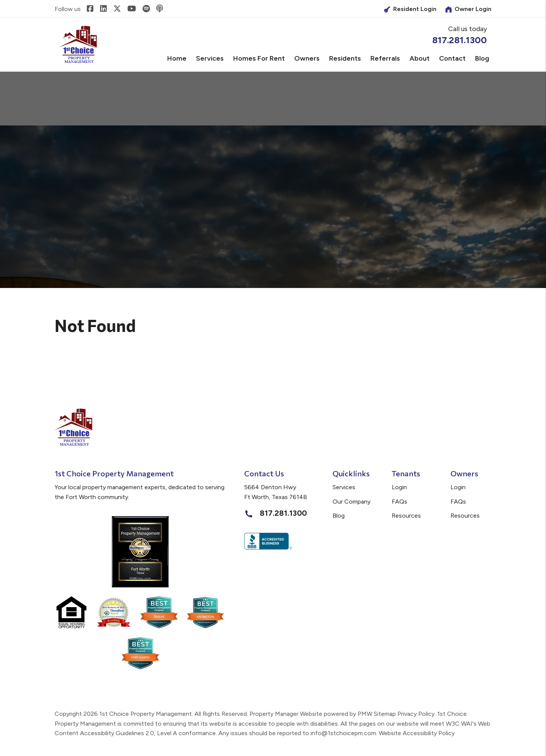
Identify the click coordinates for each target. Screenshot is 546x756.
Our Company (351, 502)
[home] (78, 44)
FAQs (399, 502)
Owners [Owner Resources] (307, 58)
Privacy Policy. (417, 714)
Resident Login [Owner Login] (410, 9)
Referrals (385, 58)
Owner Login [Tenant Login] (468, 9)
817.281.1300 (460, 40)
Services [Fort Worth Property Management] (210, 58)
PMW (365, 714)
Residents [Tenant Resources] (345, 58)
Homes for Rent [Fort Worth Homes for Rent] (259, 58)
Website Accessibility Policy (417, 733)
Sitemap (385, 714)
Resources (406, 516)
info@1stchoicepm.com (343, 733)
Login (399, 487)
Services (344, 487)
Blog (482, 58)
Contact (452, 58)
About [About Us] (420, 58)
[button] (90, 9)
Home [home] (177, 58)
